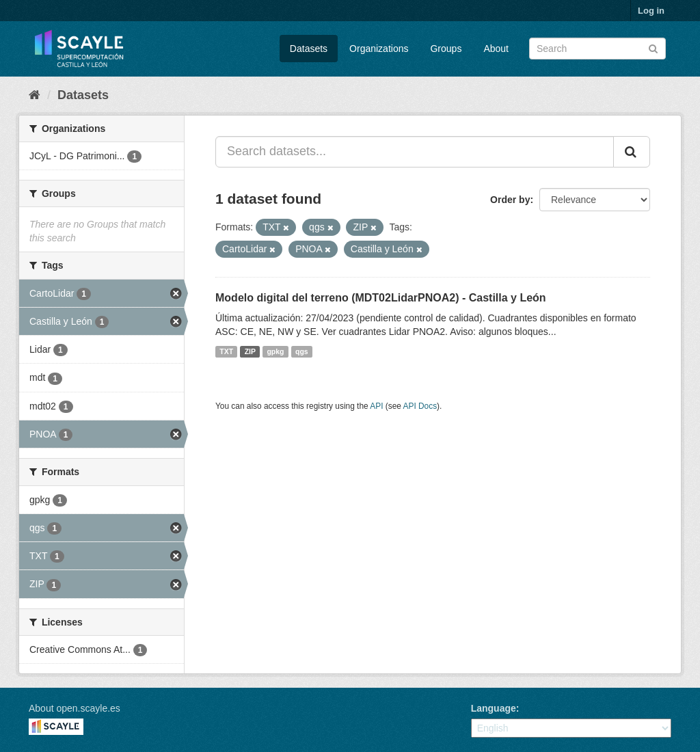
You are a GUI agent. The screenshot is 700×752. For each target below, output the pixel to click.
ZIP (250, 351)
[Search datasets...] (415, 152)
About (496, 49)
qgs (302, 351)
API (376, 406)
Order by (510, 200)
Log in (651, 11)
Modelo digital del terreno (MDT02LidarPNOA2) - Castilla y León (381, 298)
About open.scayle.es (75, 708)
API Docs (420, 406)
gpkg (275, 351)
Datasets (309, 49)
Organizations (379, 49)
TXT (226, 351)
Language (494, 708)
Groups (446, 49)
